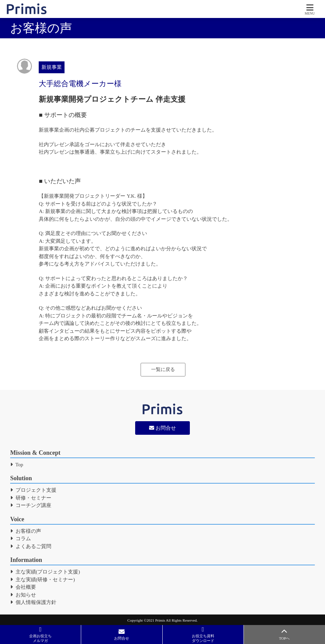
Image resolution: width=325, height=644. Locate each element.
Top (17, 465)
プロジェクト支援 (33, 490)
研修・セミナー (31, 498)
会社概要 (23, 587)
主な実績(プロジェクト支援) (45, 572)
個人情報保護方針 (33, 602)
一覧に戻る (163, 369)
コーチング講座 (31, 505)
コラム (21, 539)
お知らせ (23, 595)
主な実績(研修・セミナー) (43, 580)
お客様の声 (26, 531)
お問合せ (162, 428)
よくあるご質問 (31, 546)
